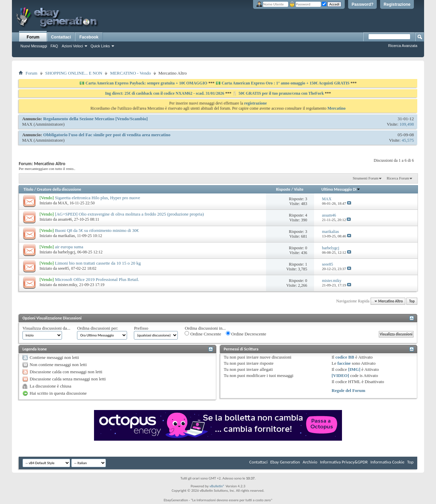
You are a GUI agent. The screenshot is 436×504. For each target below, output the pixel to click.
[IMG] (354, 369)
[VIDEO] (340, 375)
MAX (27, 124)
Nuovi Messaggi (34, 46)
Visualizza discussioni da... (46, 328)
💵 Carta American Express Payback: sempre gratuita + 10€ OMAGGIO (144, 83)
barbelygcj (67, 252)
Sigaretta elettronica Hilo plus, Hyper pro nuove (97, 198)
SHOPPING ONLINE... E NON (74, 73)
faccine (344, 363)
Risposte (283, 189)
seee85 (64, 268)
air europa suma (69, 247)
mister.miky (67, 285)
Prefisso (141, 328)
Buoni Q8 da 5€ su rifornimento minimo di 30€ (97, 230)
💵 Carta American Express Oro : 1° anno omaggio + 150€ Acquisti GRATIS (283, 83)
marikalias (66, 236)
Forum (33, 37)
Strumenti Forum (365, 178)
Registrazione (397, 4)
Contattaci (61, 37)
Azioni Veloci (72, 46)
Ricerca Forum (398, 178)
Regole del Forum (349, 390)
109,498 (407, 124)
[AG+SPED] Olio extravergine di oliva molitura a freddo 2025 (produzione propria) (129, 214)
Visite (299, 189)
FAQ (54, 46)
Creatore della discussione (59, 189)
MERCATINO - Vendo (130, 73)
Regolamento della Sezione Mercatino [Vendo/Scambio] (96, 119)
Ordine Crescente (203, 334)
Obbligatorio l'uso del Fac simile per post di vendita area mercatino (107, 135)
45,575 (408, 140)
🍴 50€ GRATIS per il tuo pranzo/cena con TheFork (278, 93)
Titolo (28, 189)
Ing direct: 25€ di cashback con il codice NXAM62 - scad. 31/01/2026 (165, 93)
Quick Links (100, 46)
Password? (362, 4)
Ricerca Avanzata (403, 46)
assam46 (65, 219)
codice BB (345, 357)
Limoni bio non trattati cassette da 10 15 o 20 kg (98, 263)
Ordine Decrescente (246, 334)
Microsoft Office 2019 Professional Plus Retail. (97, 279)
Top (412, 301)
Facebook (89, 37)
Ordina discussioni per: (98, 328)
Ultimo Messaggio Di (341, 189)
